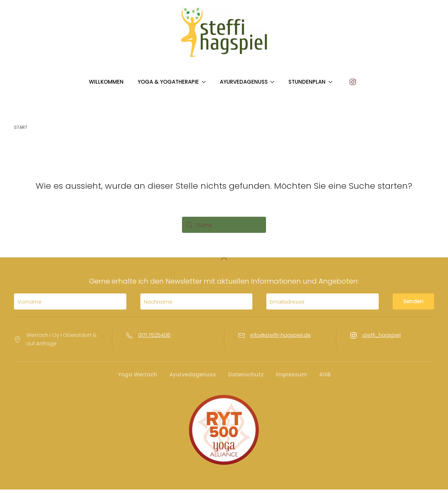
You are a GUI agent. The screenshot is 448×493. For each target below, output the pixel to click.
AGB (325, 378)
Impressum (291, 378)
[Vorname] (70, 305)
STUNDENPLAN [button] (310, 82)
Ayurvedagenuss (193, 378)
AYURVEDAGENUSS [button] (247, 82)
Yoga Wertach (138, 378)
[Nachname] (197, 305)
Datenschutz (246, 378)
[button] (224, 262)
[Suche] (224, 225)
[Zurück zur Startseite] (224, 32)
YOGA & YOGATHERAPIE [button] (172, 82)
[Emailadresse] (323, 305)
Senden (413, 305)
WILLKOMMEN (106, 82)
